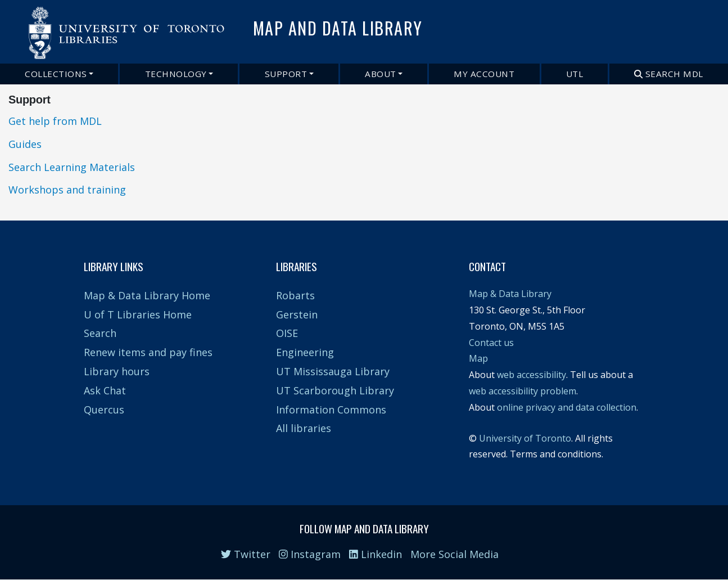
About (381, 74)
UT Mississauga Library (333, 371)
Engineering (305, 352)
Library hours (117, 371)
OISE (287, 333)
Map (478, 358)
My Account (484, 74)
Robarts (295, 295)
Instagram (310, 554)
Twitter (246, 554)
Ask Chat (105, 390)
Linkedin (376, 554)
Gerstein (297, 314)
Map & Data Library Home (147, 295)
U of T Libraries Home (138, 314)
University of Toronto (525, 438)
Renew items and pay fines (148, 352)
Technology (176, 74)
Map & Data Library (510, 294)
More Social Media (455, 554)
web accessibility (532, 375)
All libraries (304, 428)
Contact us (491, 343)
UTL (575, 74)
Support (286, 74)
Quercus (104, 410)
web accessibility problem (523, 391)
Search (100, 333)
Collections (56, 74)
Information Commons (331, 410)
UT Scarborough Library (335, 390)
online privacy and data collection (567, 407)
